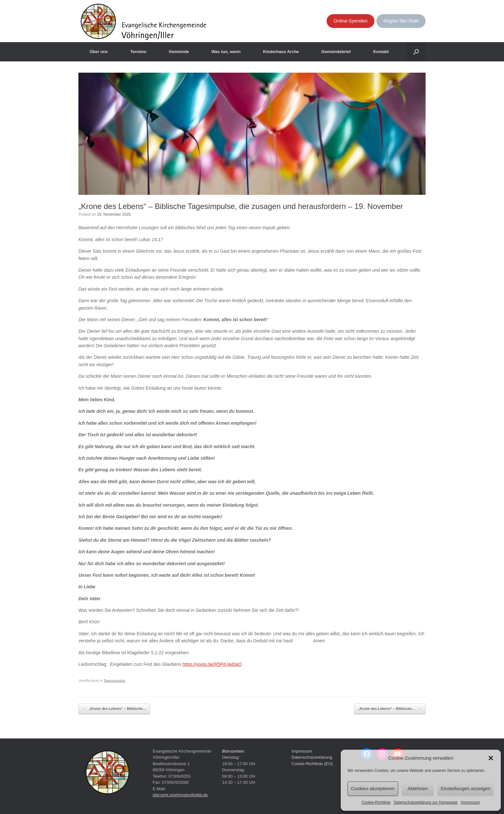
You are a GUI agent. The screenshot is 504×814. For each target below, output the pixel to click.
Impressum (470, 802)
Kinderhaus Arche (281, 52)
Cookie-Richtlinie (376, 802)
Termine (138, 52)
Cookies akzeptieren (373, 788)
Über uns (99, 52)
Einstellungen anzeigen (466, 788)
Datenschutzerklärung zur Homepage (426, 802)
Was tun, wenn (226, 52)
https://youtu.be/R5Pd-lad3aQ (212, 664)
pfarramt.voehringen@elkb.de (180, 795)
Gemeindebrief (336, 52)
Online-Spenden (351, 21)
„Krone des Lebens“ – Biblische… (114, 709)
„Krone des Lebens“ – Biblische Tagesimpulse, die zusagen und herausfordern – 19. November (241, 206)
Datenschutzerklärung (312, 757)
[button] (491, 758)
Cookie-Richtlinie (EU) (312, 764)
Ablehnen (418, 788)
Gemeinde (179, 52)
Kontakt (381, 52)
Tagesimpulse (114, 681)
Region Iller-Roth (401, 21)
